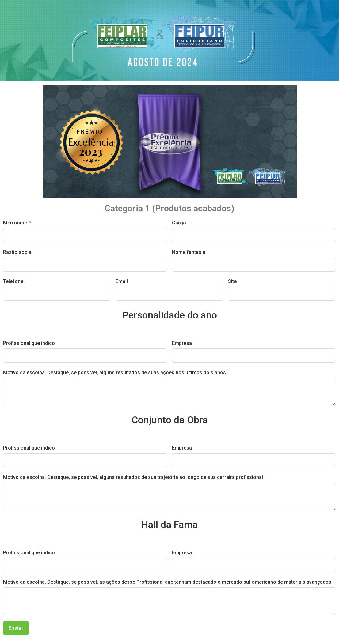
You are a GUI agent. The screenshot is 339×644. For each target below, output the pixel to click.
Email (122, 281)
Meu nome (15, 223)
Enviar (16, 628)
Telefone (13, 281)
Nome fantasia (189, 252)
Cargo (179, 223)
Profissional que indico (29, 343)
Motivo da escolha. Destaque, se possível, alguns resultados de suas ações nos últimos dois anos (114, 373)
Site (232, 281)
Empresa (182, 343)
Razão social (18, 252)
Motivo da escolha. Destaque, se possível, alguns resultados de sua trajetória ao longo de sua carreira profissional (133, 477)
